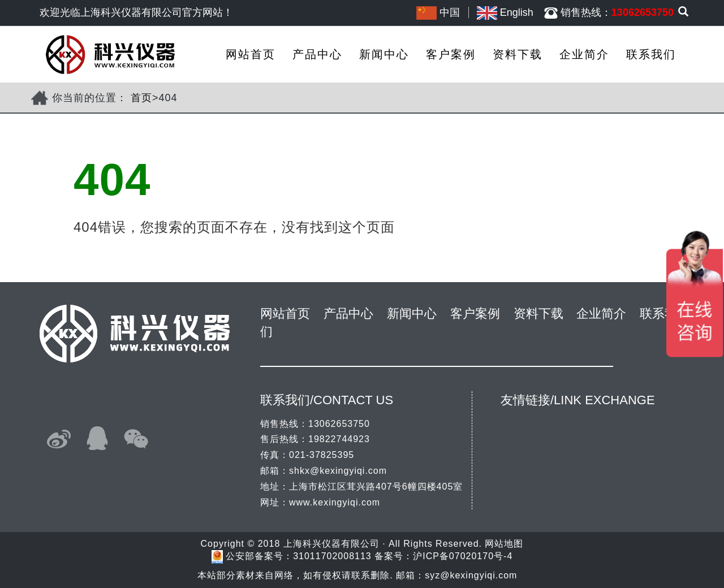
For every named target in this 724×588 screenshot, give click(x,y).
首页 (141, 98)
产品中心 (317, 54)
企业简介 (584, 54)
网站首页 (251, 54)
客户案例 (451, 54)
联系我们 (651, 54)
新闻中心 (384, 54)
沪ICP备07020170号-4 (463, 557)
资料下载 (518, 54)
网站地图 (504, 544)
